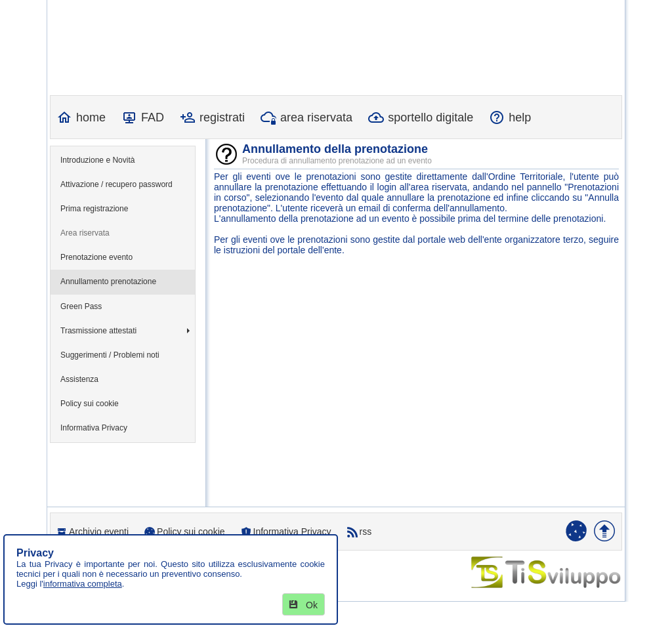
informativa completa (83, 584)
